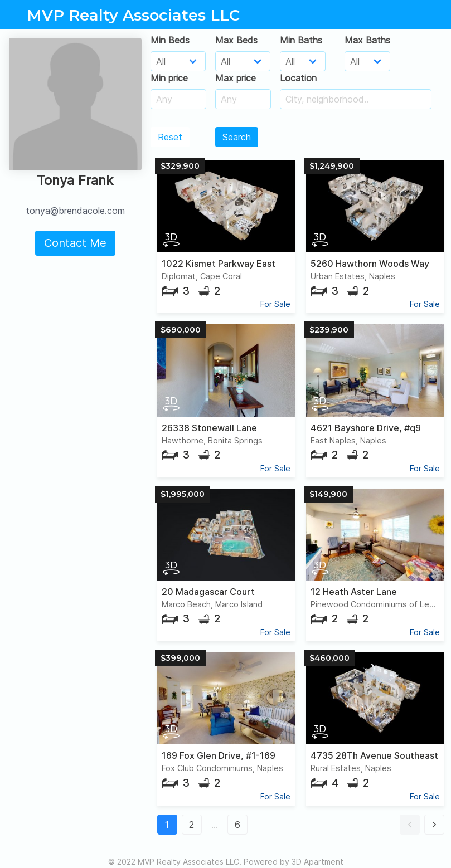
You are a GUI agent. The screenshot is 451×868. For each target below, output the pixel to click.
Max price (236, 78)
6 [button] (237, 825)
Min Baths (301, 40)
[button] (410, 825)
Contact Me (75, 243)
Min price (169, 78)
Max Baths (367, 40)
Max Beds (236, 40)
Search (237, 137)
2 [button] (191, 825)
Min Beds (170, 40)
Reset (170, 137)
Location (298, 78)
